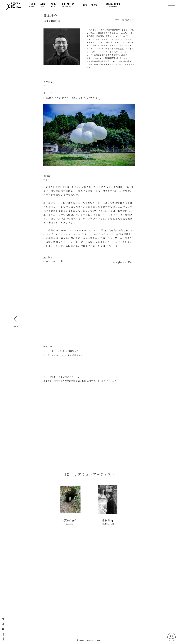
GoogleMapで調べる (124, 262)
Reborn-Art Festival (13, 6)
